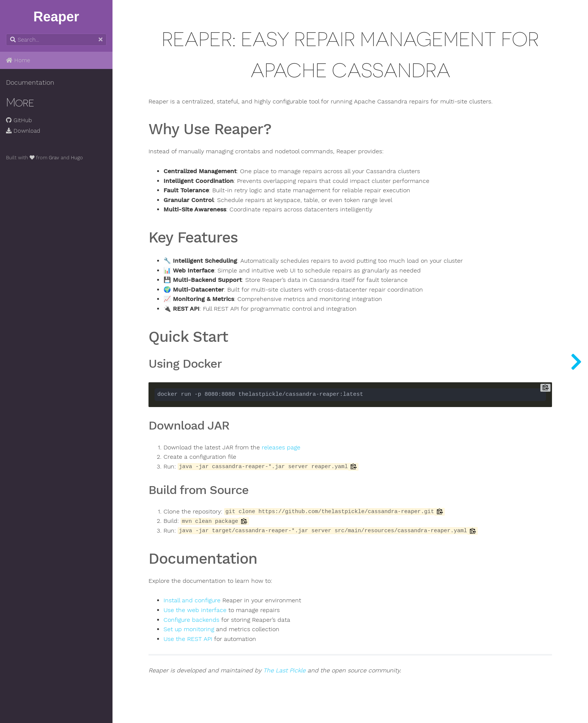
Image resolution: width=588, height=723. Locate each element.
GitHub (19, 120)
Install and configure (192, 600)
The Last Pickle (284, 671)
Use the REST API (188, 639)
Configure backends (191, 620)
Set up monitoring (189, 629)
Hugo (77, 158)
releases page (281, 448)
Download (23, 131)
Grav (54, 158)
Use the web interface (195, 610)
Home (18, 60)
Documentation (30, 82)
